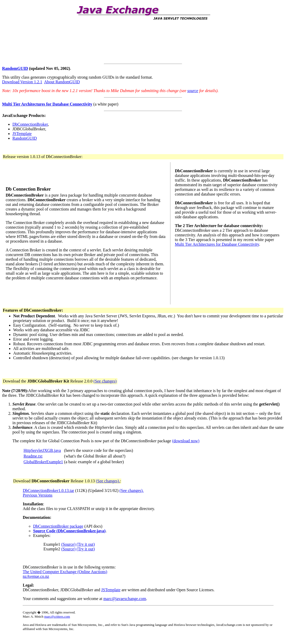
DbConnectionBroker (30, 124)
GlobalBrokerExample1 (43, 462)
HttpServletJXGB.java (42, 450)
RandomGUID (15, 68)
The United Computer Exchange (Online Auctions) (65, 572)
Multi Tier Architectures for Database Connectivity (217, 244)
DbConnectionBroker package (58, 526)
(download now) (186, 441)
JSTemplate (22, 134)
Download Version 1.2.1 (22, 82)
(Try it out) (86, 544)
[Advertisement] (96, 39)
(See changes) (105, 381)
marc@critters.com (57, 616)
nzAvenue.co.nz (36, 576)
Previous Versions (38, 495)
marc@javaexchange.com (125, 599)
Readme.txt (33, 456)
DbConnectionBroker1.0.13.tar (48, 491)
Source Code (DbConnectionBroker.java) (69, 531)
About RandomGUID (62, 82)
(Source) (68, 544)
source (193, 91)
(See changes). (108, 481)
